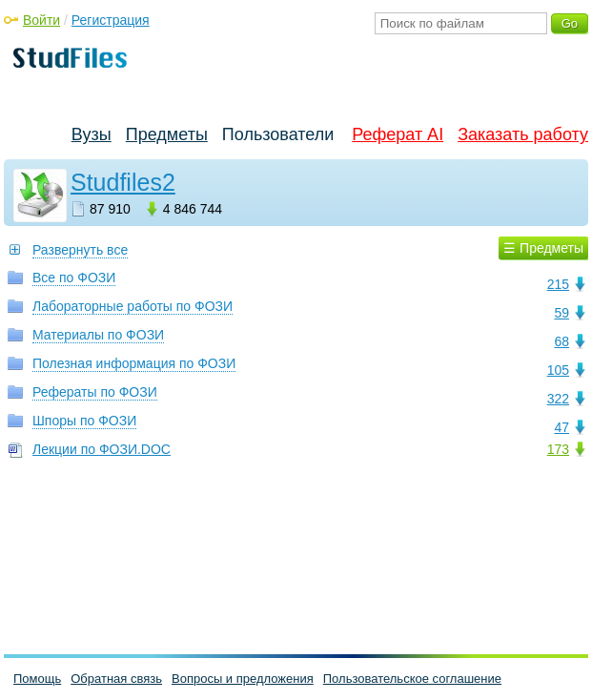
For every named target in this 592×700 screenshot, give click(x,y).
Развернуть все (80, 250)
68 (561, 341)
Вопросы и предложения (243, 679)
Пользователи (278, 134)
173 (558, 449)
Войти (41, 20)
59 (561, 313)
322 (558, 399)
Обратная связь (116, 679)
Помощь (37, 679)
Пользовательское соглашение (412, 679)
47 (561, 427)
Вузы (92, 134)
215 (558, 284)
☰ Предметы (543, 248)
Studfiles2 (123, 182)
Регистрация (111, 20)
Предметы (167, 134)
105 (558, 370)
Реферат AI (398, 134)
